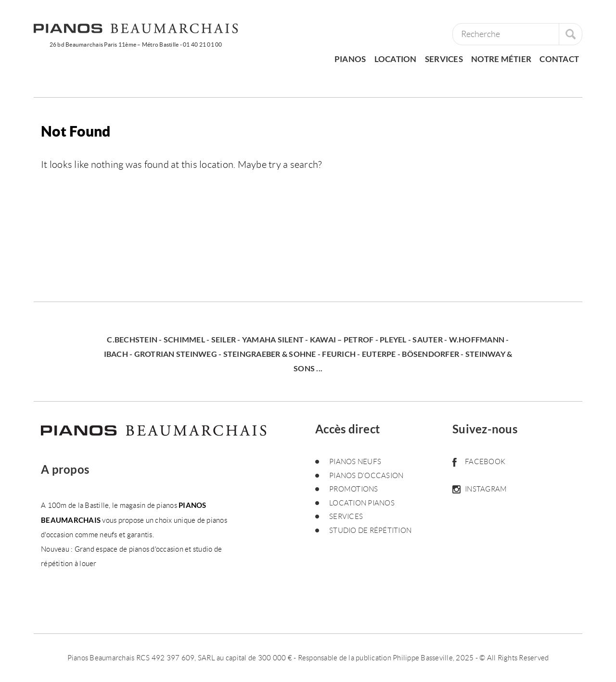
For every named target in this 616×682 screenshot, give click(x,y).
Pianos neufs (355, 462)
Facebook (479, 462)
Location (396, 59)
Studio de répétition (370, 530)
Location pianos (362, 503)
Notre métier (501, 59)
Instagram (480, 489)
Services (444, 59)
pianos (350, 59)
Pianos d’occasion (366, 476)
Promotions (354, 489)
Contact (559, 59)
